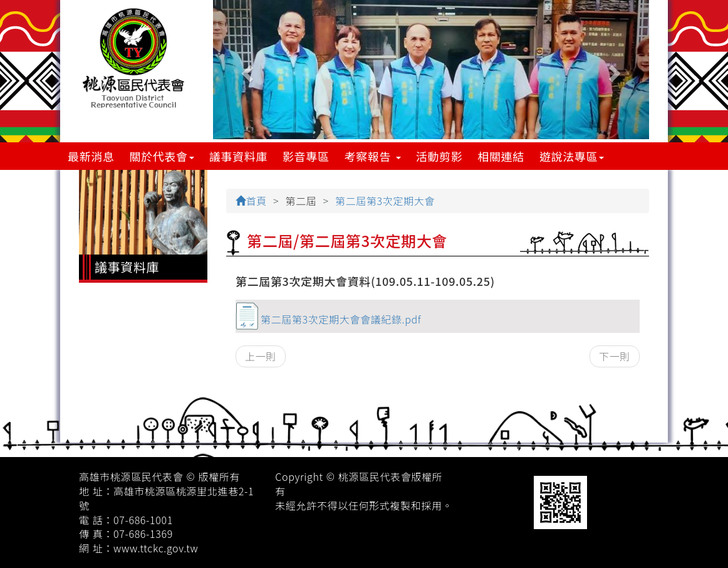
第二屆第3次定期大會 (385, 201)
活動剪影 (439, 156)
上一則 (261, 356)
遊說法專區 (572, 156)
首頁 (251, 201)
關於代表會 (162, 156)
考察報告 (373, 156)
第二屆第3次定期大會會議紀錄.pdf (341, 319)
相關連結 (501, 156)
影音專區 (306, 156)
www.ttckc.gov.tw (156, 548)
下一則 (615, 356)
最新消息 (91, 156)
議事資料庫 (238, 156)
